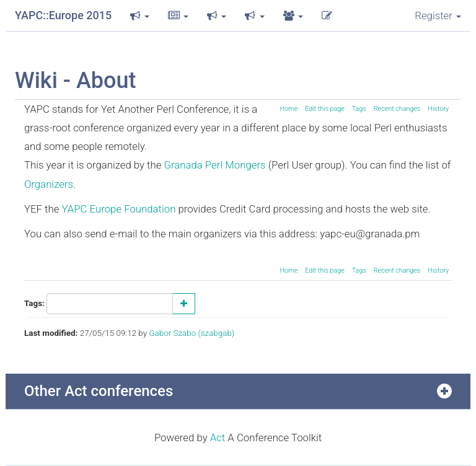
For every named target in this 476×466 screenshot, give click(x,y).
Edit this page (325, 109)
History (438, 109)
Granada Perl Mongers (214, 165)
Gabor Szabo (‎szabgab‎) (192, 333)
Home (289, 109)
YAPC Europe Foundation (119, 209)
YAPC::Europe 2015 (63, 15)
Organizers (49, 184)
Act (218, 437)
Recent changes (397, 109)
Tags (359, 109)
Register (438, 15)
